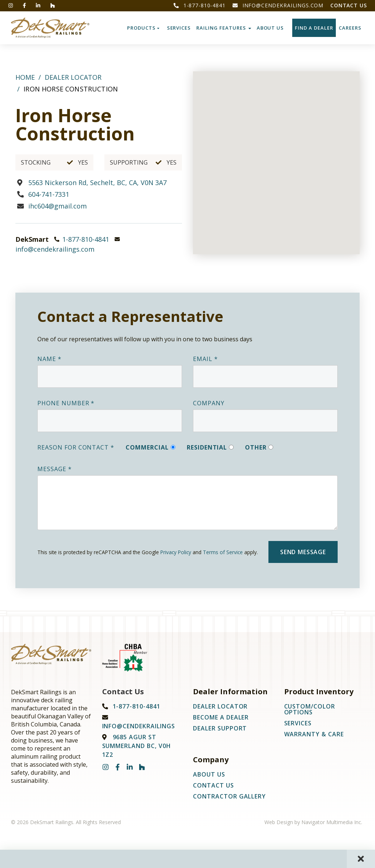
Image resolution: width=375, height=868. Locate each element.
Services (179, 28)
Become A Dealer (221, 717)
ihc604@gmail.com (57, 206)
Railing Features (224, 28)
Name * (49, 359)
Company (209, 403)
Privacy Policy (176, 552)
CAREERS (350, 28)
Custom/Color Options (310, 709)
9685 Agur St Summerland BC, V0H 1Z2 (137, 746)
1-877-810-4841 (200, 5)
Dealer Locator (73, 77)
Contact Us (348, 5)
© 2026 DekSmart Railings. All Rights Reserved (66, 822)
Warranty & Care (314, 734)
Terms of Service (223, 552)
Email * (205, 359)
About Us (270, 28)
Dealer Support (220, 728)
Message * (55, 469)
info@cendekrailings (139, 726)
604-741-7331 (49, 194)
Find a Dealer (314, 28)
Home (25, 77)
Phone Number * (66, 403)
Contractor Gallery (229, 796)
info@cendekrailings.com (278, 5)
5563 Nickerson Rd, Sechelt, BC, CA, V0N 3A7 (97, 183)
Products (143, 28)
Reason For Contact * (76, 447)
